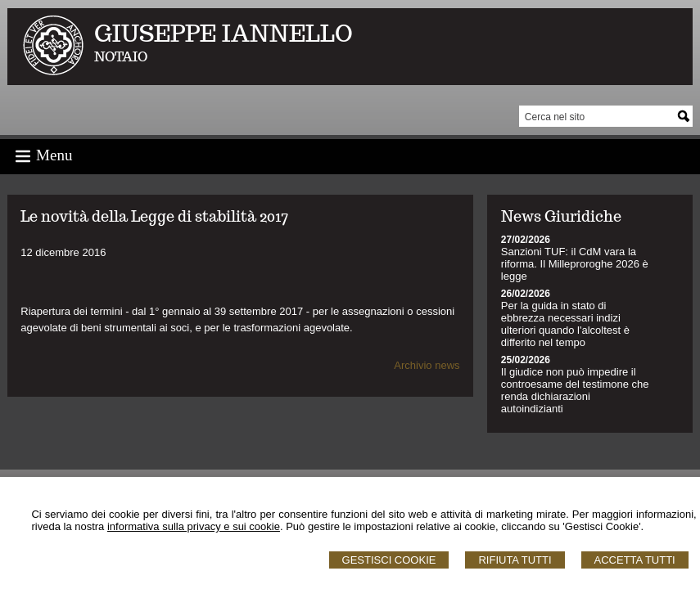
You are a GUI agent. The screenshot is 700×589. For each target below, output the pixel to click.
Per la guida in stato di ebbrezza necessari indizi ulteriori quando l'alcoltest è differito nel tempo (565, 324)
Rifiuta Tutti (515, 560)
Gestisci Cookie (389, 560)
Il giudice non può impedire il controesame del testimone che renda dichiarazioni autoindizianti (575, 390)
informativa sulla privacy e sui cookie (194, 526)
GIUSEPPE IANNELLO (224, 33)
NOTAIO (121, 57)
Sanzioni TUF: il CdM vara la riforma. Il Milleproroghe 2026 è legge (575, 264)
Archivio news (427, 365)
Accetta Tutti (635, 560)
